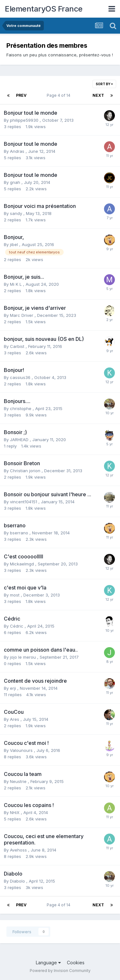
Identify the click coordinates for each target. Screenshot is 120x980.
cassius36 (21, 377)
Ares (15, 719)
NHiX (15, 812)
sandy (17, 213)
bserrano (20, 533)
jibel (15, 244)
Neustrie (19, 781)
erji (14, 688)
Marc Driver (22, 315)
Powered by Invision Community (60, 971)
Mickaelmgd (23, 564)
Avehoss (19, 850)
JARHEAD (20, 440)
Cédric (17, 626)
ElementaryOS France (44, 9)
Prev (21, 95)
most (15, 595)
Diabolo (18, 881)
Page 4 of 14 (60, 95)
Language (48, 963)
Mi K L (16, 284)
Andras (18, 151)
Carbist (18, 346)
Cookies (76, 963)
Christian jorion (26, 471)
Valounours (22, 750)
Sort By (104, 84)
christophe (21, 408)
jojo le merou (24, 657)
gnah (16, 182)
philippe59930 (25, 120)
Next (98, 95)
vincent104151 (24, 502)
